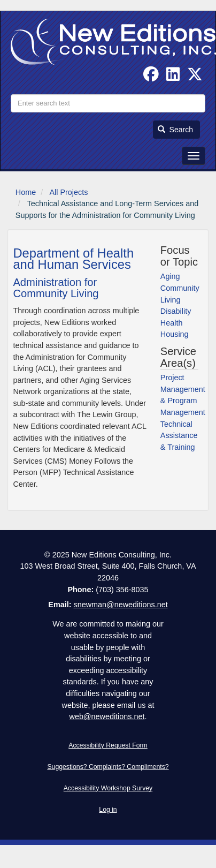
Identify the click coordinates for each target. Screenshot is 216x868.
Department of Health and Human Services (73, 259)
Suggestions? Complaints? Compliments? (108, 767)
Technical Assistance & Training (179, 436)
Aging (170, 276)
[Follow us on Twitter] (195, 77)
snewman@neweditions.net (120, 605)
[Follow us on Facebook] (151, 77)
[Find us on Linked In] (173, 77)
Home (26, 192)
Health (172, 323)
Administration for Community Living (56, 288)
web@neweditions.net (107, 716)
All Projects (68, 192)
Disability (176, 311)
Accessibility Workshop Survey (108, 788)
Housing (175, 334)
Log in (108, 810)
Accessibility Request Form (108, 745)
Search (175, 130)
